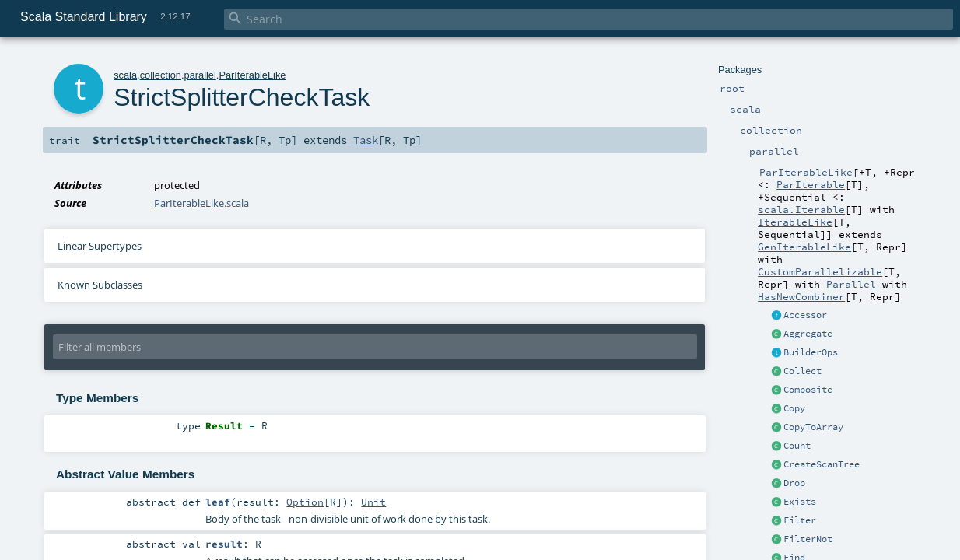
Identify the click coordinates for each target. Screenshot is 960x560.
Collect (802, 371)
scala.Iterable (801, 209)
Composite (808, 390)
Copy (794, 408)
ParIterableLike (252, 75)
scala (125, 75)
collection (161, 75)
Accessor (805, 315)
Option (305, 502)
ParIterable (811, 184)
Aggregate (808, 334)
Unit (373, 502)
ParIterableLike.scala (201, 203)
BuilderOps (811, 352)
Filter (800, 520)
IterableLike (795, 222)
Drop (794, 483)
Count (797, 446)
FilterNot (808, 539)
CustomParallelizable (820, 271)
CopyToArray (813, 427)
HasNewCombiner (801, 296)
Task (366, 140)
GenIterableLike (804, 247)
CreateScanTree (822, 464)
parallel (200, 75)
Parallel (851, 284)
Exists (800, 502)
